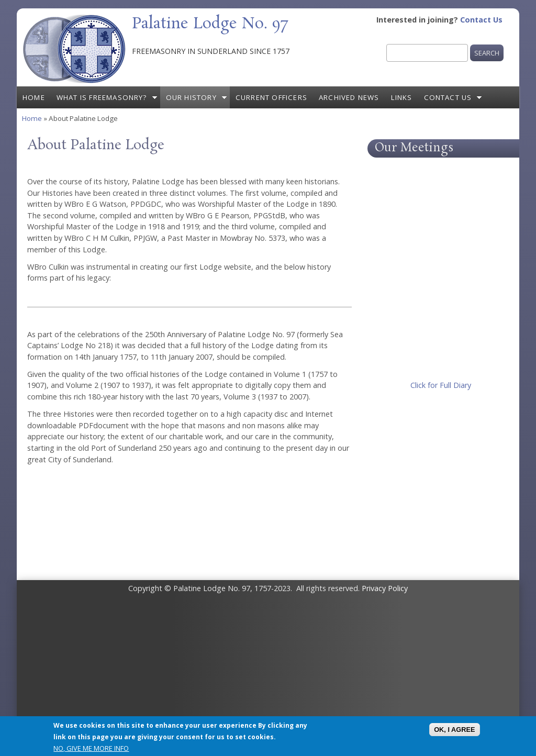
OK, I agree (454, 730)
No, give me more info (91, 748)
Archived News (349, 97)
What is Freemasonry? (102, 97)
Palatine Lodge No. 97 (210, 24)
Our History (191, 97)
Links (402, 97)
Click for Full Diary (441, 385)
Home (34, 97)
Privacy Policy (385, 588)
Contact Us (481, 20)
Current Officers (271, 97)
